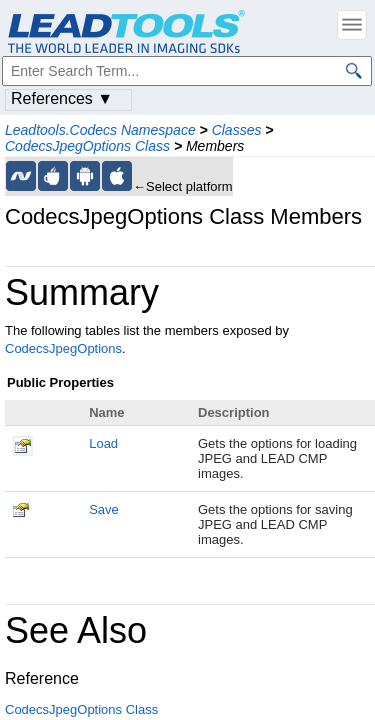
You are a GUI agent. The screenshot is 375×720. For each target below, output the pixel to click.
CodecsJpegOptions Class (87, 146)
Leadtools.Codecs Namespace (100, 130)
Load (103, 443)
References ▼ (62, 98)
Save (104, 509)
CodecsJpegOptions (63, 348)
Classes (237, 130)
